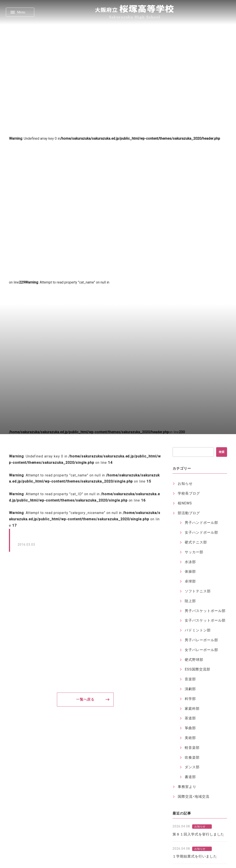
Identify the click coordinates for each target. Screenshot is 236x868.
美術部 (190, 738)
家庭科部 (192, 709)
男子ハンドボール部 (201, 523)
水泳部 (190, 562)
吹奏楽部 (192, 757)
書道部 (190, 777)
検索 (222, 452)
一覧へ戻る (85, 699)
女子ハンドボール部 (201, 532)
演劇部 (190, 689)
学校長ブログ (189, 493)
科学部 (190, 699)
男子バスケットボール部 (205, 611)
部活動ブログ (189, 513)
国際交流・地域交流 (194, 797)
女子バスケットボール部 (205, 620)
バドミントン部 (198, 630)
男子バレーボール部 (201, 640)
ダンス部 (192, 767)
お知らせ (185, 484)
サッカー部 (194, 552)
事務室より (187, 787)
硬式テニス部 (196, 542)
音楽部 (190, 679)
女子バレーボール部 (201, 650)
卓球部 (190, 581)
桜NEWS (185, 503)
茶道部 (190, 718)
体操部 (190, 572)
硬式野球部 (194, 660)
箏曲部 (190, 728)
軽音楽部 (192, 748)
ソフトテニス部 (198, 591)
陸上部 (190, 601)
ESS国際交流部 (198, 669)
